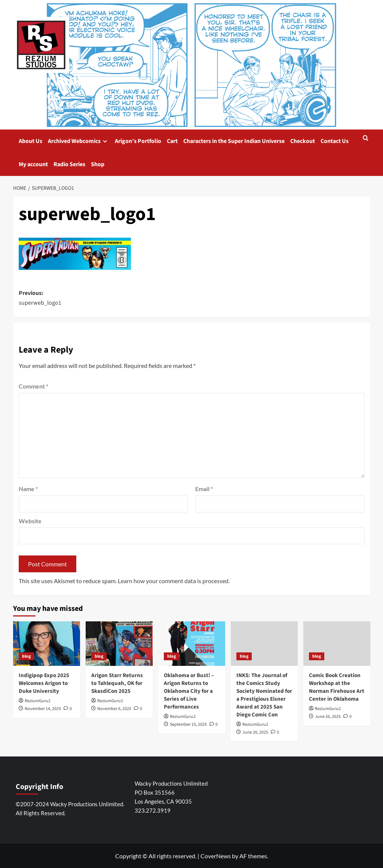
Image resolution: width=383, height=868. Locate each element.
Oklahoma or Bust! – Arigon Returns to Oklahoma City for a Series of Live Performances (189, 691)
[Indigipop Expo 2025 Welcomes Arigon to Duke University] (47, 644)
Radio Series (69, 164)
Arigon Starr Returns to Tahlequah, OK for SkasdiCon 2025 (117, 683)
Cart (172, 141)
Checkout (303, 141)
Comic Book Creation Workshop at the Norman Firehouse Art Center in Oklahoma (337, 687)
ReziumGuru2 (38, 701)
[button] (366, 139)
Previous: (105, 298)
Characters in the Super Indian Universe (234, 141)
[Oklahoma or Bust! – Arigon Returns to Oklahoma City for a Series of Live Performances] (192, 644)
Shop (98, 164)
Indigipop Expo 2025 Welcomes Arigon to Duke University (44, 683)
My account (33, 164)
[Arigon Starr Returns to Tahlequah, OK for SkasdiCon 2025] (119, 644)
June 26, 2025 (255, 732)
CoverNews (216, 856)
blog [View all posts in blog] (26, 656)
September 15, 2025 (188, 724)
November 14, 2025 (43, 709)
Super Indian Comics (55, 88)
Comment (33, 386)
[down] (105, 141)
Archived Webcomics (79, 141)
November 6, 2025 (114, 709)
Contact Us (335, 141)
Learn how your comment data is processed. (174, 581)
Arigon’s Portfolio (138, 141)
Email (204, 489)
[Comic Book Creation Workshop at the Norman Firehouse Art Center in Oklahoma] (337, 644)
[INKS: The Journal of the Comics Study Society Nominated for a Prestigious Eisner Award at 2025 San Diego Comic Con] (264, 644)
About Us (30, 141)
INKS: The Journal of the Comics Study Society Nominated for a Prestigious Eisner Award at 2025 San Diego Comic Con (264, 695)
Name (28, 489)
